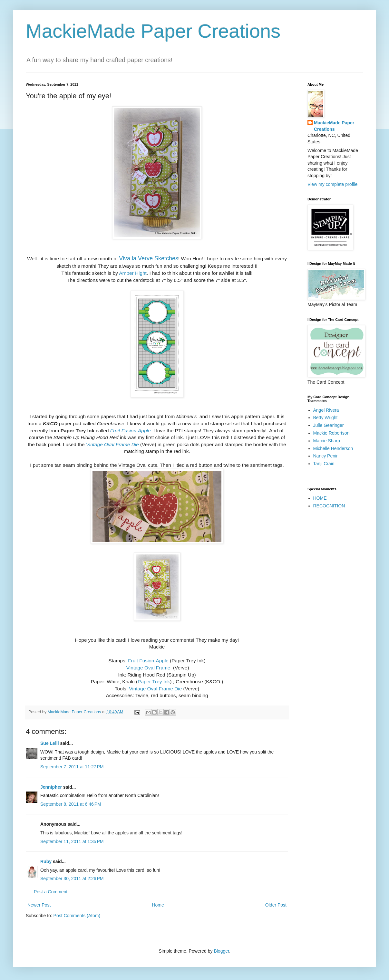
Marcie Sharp (327, 441)
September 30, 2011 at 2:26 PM (72, 879)
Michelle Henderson (333, 448)
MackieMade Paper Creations (153, 31)
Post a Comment (51, 892)
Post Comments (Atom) (77, 916)
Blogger (221, 951)
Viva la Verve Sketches (149, 258)
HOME (320, 498)
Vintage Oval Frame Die (155, 689)
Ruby (46, 861)
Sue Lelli (50, 743)
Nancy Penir (326, 456)
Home (158, 905)
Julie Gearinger (329, 425)
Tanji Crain (324, 464)
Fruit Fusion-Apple (148, 661)
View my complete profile (332, 184)
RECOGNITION (329, 506)
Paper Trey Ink (154, 682)
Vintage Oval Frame (148, 668)
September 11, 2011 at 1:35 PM (72, 841)
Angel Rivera (326, 410)
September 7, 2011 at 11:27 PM (72, 767)
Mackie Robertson (331, 433)
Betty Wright (326, 418)
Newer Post (39, 905)
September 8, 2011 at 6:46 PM (71, 804)
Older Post (276, 905)
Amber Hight (133, 273)
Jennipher (51, 787)
